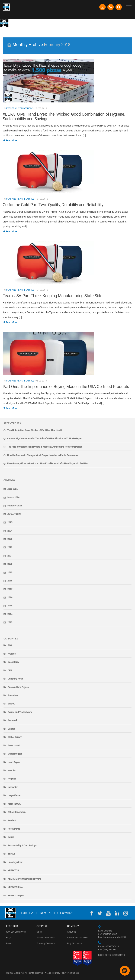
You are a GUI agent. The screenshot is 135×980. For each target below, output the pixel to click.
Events (9, 943)
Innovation (13, 787)
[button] (125, 971)
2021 (10, 556)
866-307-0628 (109, 946)
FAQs (9, 938)
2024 (10, 531)
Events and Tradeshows (20, 108)
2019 (10, 572)
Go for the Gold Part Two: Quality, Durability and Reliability (53, 205)
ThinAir (11, 854)
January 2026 (14, 514)
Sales (39, 932)
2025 (10, 522)
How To (12, 770)
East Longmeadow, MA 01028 (112, 937)
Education (13, 695)
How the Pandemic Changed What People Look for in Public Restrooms (43, 455)
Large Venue (14, 795)
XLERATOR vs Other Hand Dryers (24, 879)
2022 (10, 547)
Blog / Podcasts (75, 943)
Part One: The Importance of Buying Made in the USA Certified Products (66, 387)
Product (12, 821)
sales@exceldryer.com (112, 955)
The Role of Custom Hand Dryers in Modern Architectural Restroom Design (45, 447)
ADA (10, 645)
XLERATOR (13, 870)
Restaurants (14, 829)
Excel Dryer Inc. (105, 931)
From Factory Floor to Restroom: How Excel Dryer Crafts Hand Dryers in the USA (47, 463)
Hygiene (12, 779)
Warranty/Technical (46, 943)
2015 (10, 606)
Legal (49, 973)
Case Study (13, 662)
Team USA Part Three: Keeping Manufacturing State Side (52, 296)
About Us (72, 932)
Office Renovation (17, 812)
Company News (14, 199)
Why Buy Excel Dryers (16, 932)
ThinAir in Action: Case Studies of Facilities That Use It (34, 430)
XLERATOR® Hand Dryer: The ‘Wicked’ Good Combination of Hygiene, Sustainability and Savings (64, 117)
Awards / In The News (78, 938)
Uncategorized (15, 862)
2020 (10, 564)
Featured (29, 199)
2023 (10, 539)
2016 (10, 597)
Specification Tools (46, 938)
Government (14, 745)
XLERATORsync (16, 896)
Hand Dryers (14, 762)
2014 (10, 614)
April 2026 (12, 489)
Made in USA (14, 804)
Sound (11, 837)
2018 (10, 581)
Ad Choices (73, 973)
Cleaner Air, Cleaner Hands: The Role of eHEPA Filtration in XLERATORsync (45, 439)
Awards (12, 654)
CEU (10, 670)
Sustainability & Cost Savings (22, 845)
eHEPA (11, 704)
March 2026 (13, 497)
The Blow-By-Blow (23, 23)
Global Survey (15, 737)
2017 (10, 589)
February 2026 (15, 506)
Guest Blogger (15, 754)
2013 (10, 622)
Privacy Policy (60, 973)
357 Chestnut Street (108, 934)
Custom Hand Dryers (18, 687)
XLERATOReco (15, 887)
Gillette (11, 729)
